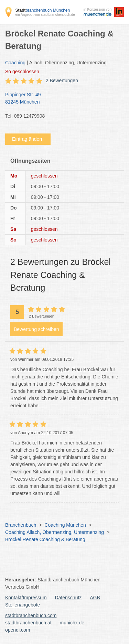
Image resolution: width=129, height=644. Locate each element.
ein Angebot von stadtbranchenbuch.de (45, 15)
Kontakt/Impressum (26, 598)
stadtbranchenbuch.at (28, 623)
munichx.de (72, 623)
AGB (95, 598)
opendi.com (18, 630)
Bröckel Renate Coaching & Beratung (45, 539)
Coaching (15, 63)
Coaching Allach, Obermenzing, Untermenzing (55, 532)
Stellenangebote (23, 605)
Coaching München (65, 525)
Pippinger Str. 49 (61, 99)
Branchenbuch (21, 525)
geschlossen (22, 72)
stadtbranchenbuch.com (31, 615)
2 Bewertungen (62, 80)
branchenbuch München (42, 10)
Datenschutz (68, 598)
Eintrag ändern (28, 139)
